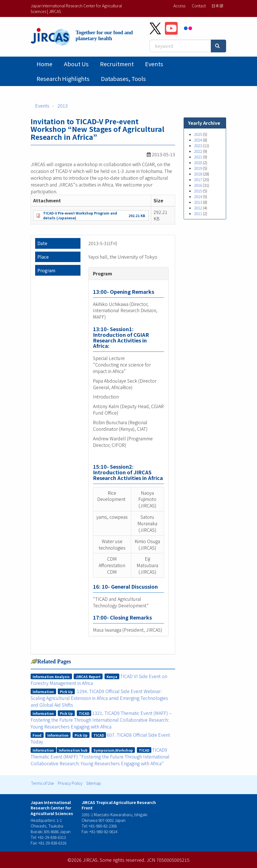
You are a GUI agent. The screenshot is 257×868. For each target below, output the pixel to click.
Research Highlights (63, 79)
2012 (198, 208)
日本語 (217, 6)
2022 (198, 151)
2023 (198, 145)
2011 (198, 213)
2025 (198, 134)
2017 (198, 179)
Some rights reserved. (123, 860)
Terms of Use (43, 783)
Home (44, 64)
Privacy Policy (70, 783)
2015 (198, 191)
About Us (76, 64)
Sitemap (94, 783)
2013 (63, 106)
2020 (198, 162)
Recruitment (117, 64)
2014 (198, 196)
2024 (198, 140)
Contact (199, 6)
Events (154, 64)
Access (179, 6)
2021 (198, 157)
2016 (198, 185)
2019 (198, 168)
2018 (198, 174)
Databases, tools (123, 79)
